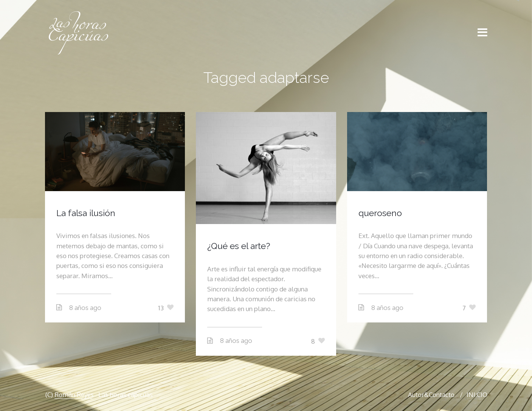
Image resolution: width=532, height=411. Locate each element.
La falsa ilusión (86, 213)
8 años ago (85, 308)
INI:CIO (477, 395)
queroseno (380, 213)
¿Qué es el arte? (239, 246)
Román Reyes (74, 395)
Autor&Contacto (431, 395)
